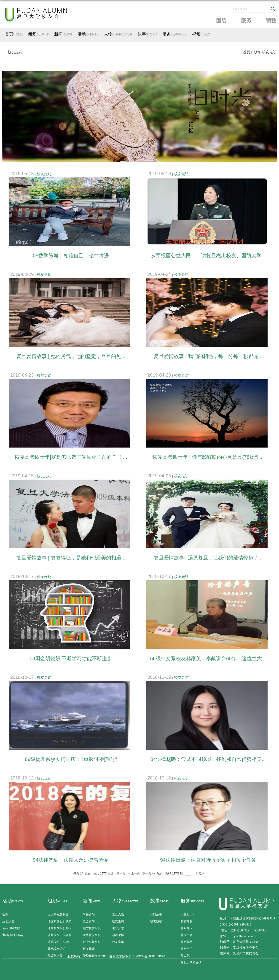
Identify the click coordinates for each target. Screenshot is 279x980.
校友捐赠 (89, 949)
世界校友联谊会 (13, 935)
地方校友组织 (92, 928)
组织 (39, 34)
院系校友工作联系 (59, 935)
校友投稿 (156, 921)
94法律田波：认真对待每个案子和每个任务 (208, 860)
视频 (201, 34)
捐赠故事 (156, 914)
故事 (147, 34)
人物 (118, 34)
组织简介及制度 (58, 914)
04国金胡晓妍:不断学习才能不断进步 (71, 658)
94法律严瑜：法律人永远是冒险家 (71, 860)
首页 (14, 34)
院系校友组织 (92, 935)
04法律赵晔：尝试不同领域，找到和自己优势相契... (208, 759)
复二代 (185, 956)
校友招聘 (187, 935)
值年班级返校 (11, 928)
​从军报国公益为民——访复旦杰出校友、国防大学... (208, 256)
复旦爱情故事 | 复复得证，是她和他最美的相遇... (71, 558)
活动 (88, 34)
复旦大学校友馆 (191, 962)
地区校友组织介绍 (59, 928)
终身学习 (187, 949)
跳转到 (200, 873)
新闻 (63, 34)
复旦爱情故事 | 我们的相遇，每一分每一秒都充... (208, 356)
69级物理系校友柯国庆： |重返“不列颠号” (71, 759)
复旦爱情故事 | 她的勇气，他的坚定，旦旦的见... (71, 356)
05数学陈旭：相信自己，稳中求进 (71, 256)
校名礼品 (187, 942)
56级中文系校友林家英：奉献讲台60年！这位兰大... (208, 658)
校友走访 (269, 52)
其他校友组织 (56, 949)
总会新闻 (89, 921)
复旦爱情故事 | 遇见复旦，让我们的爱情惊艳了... (208, 558)
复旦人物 (118, 914)
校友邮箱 (187, 921)
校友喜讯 (118, 942)
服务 (175, 34)
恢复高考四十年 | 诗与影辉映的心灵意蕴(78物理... (208, 457)
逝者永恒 (118, 935)
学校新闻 (89, 914)
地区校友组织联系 (59, 921)
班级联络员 (55, 956)
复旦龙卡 (187, 928)
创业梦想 (118, 928)
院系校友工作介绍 (59, 942)
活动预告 (8, 921)
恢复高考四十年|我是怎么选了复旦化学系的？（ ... (71, 457)
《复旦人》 (188, 914)
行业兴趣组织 (92, 942)
